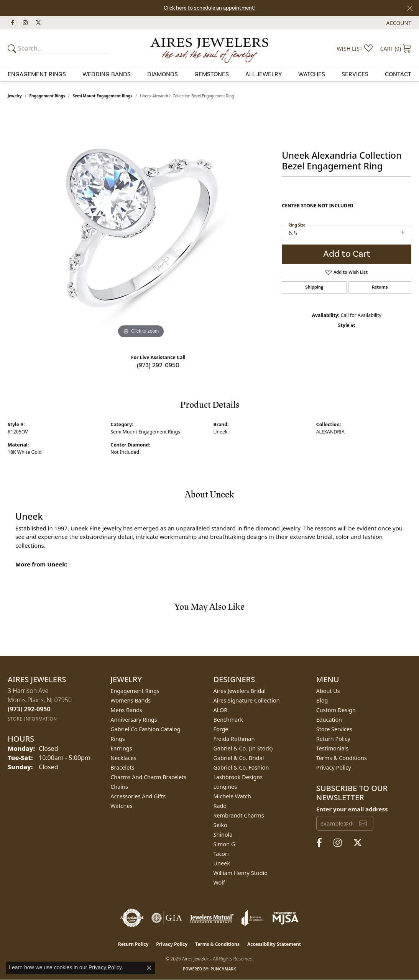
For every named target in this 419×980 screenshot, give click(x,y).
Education (329, 720)
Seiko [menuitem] (220, 825)
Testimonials (332, 748)
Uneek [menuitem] (222, 863)
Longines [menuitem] (225, 787)
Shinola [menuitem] (223, 835)
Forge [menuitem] (221, 729)
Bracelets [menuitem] (122, 767)
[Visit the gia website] (167, 918)
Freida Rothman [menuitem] (234, 739)
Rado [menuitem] (220, 806)
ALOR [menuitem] (221, 710)
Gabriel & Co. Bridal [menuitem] (239, 758)
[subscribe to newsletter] (363, 823)
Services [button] (355, 74)
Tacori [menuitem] (221, 854)
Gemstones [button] (212, 74)
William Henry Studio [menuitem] (241, 873)
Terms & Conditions (342, 758)
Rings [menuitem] (117, 739)
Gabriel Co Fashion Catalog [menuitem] (145, 729)
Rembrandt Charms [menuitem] (239, 815)
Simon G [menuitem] (224, 844)
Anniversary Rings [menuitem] (134, 720)
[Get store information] (32, 719)
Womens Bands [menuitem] (131, 700)
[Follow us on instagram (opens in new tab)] (25, 23)
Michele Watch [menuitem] (232, 796)
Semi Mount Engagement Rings (103, 96)
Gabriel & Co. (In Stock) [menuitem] (243, 748)
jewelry (15, 96)
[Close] (410, 8)
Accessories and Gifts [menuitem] (138, 796)
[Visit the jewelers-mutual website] (212, 918)
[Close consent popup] (149, 968)
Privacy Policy (334, 767)
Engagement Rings (47, 96)
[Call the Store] (29, 709)
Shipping (314, 287)
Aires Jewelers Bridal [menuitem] (240, 691)
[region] (141, 225)
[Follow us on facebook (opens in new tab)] (12, 23)
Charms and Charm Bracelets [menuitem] (148, 777)
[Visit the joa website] (253, 918)
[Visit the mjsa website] (285, 918)
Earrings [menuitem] (121, 748)
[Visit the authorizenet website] (132, 918)
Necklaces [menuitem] (123, 758)
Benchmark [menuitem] (228, 720)
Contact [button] (398, 74)
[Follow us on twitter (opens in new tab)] (38, 23)
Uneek (221, 432)
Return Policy (333, 739)
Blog (322, 700)
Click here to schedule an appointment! (209, 8)
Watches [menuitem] (121, 806)
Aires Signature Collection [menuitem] (247, 700)
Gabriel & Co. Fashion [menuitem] (241, 767)
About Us (328, 691)
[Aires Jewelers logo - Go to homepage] (209, 48)
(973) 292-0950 (158, 365)
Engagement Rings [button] (37, 74)
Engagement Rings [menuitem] (135, 691)
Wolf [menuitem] (219, 882)
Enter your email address (352, 809)
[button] (398, 23)
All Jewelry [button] (264, 74)
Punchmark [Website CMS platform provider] (223, 969)
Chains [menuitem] (119, 787)
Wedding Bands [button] (107, 74)
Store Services (334, 729)
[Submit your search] (13, 48)
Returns (380, 287)
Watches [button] (312, 74)
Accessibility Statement (274, 944)
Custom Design (336, 710)
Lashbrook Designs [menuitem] (238, 777)
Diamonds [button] (163, 74)
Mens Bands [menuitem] (126, 710)
